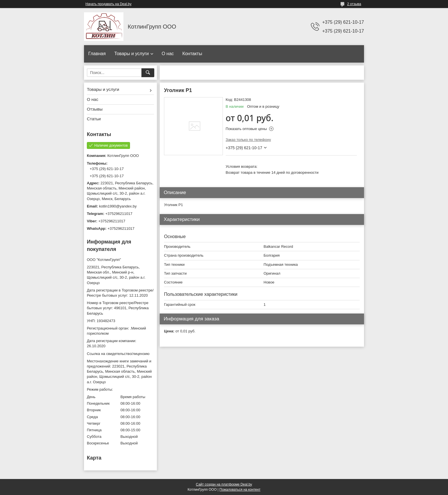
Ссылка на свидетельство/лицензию (118, 354)
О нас (168, 54)
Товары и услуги (132, 54)
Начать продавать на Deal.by (108, 4)
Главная (97, 54)
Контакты (192, 54)
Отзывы (95, 109)
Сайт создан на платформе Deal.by (224, 484)
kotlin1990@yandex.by (118, 206)
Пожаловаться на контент (240, 490)
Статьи (94, 119)
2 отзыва (354, 4)
